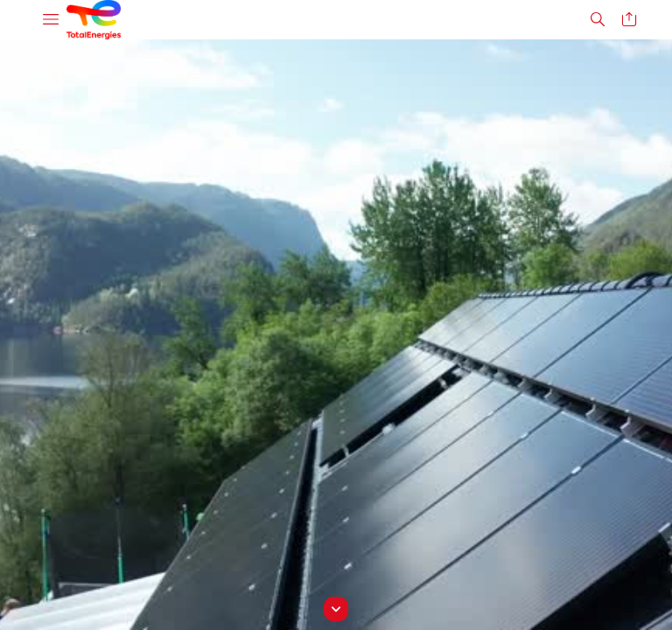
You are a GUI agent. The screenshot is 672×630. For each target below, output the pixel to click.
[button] (51, 20)
